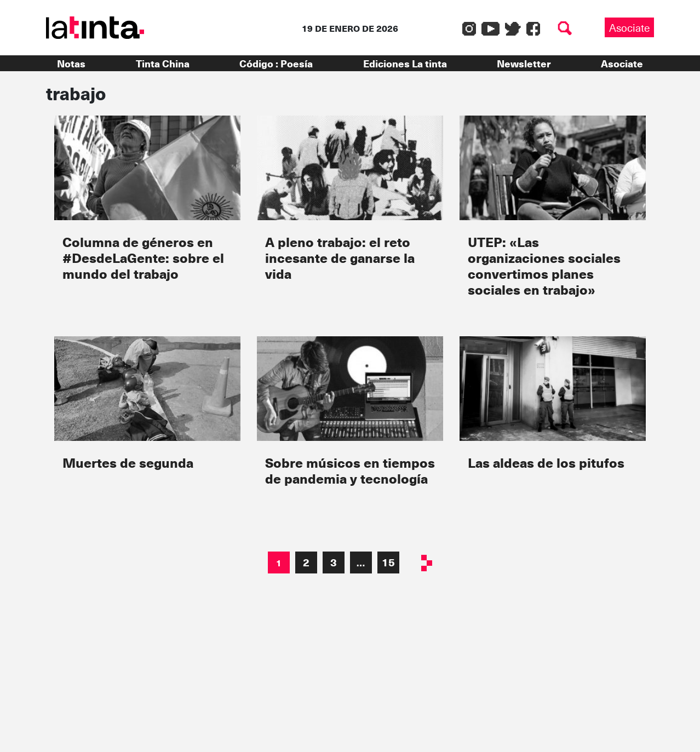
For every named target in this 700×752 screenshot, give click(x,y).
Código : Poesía (276, 63)
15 (388, 562)
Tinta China (163, 63)
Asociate (629, 27)
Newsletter (524, 63)
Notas (71, 63)
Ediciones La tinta (405, 63)
